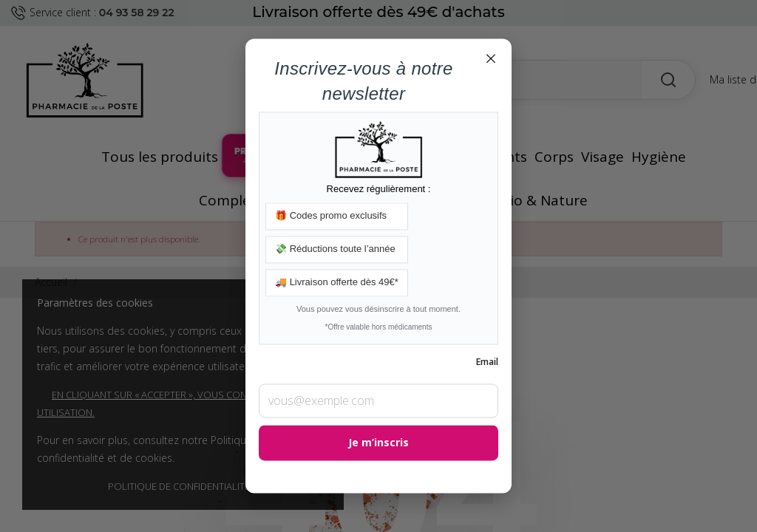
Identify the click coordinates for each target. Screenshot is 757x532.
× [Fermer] (491, 58)
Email (487, 362)
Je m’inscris (378, 443)
